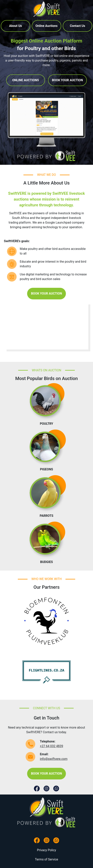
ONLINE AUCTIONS (26, 80)
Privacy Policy (47, 850)
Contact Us (78, 26)
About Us (15, 26)
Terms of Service (46, 859)
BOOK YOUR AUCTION (67, 80)
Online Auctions (46, 26)
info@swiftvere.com (54, 759)
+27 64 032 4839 (52, 746)
